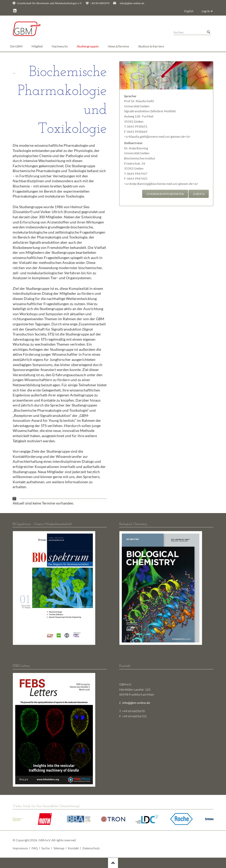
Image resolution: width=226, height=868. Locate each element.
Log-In (206, 11)
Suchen (208, 32)
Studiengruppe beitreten (165, 194)
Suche (46, 848)
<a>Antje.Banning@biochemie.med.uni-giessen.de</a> (161, 184)
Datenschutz (91, 848)
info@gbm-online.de (132, 3)
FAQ (35, 848)
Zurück (199, 194)
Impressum (20, 848)
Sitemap (59, 848)
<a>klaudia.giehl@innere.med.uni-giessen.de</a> (157, 136)
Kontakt (73, 848)
